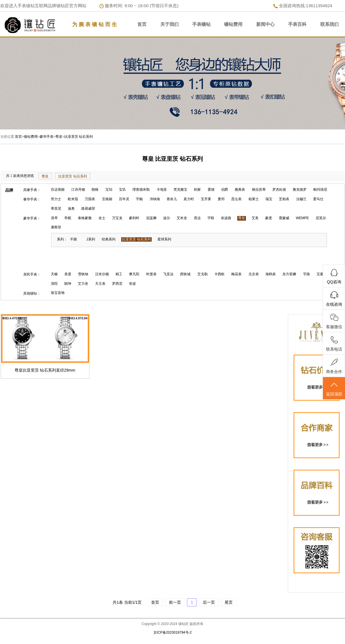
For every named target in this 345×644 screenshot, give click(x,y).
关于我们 (169, 24)
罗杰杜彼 (279, 190)
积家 (197, 190)
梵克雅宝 (180, 190)
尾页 (229, 602)
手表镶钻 (201, 24)
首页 (142, 24)
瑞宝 (269, 199)
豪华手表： (32, 218)
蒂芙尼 (56, 209)
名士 (102, 218)
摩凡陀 (134, 274)
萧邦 (221, 199)
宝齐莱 (206, 199)
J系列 (91, 239)
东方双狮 (289, 274)
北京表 (254, 274)
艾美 (255, 218)
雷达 (197, 218)
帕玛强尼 (320, 190)
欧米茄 (73, 199)
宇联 (211, 218)
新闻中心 (265, 24)
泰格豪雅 (85, 218)
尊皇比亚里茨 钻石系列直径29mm (45, 370)
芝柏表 (284, 199)
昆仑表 (236, 199)
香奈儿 (172, 199)
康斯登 (56, 227)
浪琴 (54, 218)
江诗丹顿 (78, 190)
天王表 (100, 284)
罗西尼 (117, 284)
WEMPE (302, 218)
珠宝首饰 (58, 293)
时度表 (151, 274)
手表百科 (297, 24)
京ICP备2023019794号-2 (172, 632)
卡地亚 (162, 190)
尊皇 (59, 137)
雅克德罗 (300, 190)
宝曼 (320, 274)
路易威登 (88, 209)
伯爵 (225, 190)
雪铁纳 (83, 274)
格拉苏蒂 (259, 190)
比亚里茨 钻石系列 (79, 137)
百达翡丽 (58, 190)
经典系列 (109, 239)
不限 (74, 239)
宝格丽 (107, 199)
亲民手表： (32, 274)
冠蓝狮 (151, 218)
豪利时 (134, 218)
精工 (119, 274)
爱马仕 (318, 199)
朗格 (95, 190)
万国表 (90, 199)
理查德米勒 (141, 190)
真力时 (189, 199)
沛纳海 (155, 199)
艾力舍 (83, 284)
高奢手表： (32, 190)
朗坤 (68, 284)
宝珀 (109, 190)
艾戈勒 (203, 274)
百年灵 (124, 199)
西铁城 (185, 274)
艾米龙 (182, 218)
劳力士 (56, 199)
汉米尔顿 (102, 274)
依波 (132, 284)
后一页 (209, 602)
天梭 (54, 274)
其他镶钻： (32, 293)
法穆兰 (301, 199)
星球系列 (164, 239)
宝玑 (122, 190)
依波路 (226, 218)
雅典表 (240, 190)
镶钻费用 (233, 24)
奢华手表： (32, 199)
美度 (68, 274)
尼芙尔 (321, 218)
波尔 (167, 218)
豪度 (269, 218)
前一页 (175, 602)
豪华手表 (47, 137)
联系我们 (329, 24)
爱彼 (211, 190)
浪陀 (54, 284)
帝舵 (68, 218)
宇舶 (139, 199)
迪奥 (71, 209)
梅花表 (236, 274)
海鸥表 (271, 274)
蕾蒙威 (284, 218)
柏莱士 (254, 199)
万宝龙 (117, 218)
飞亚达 (168, 274)
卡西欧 (219, 274)
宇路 (307, 274)
